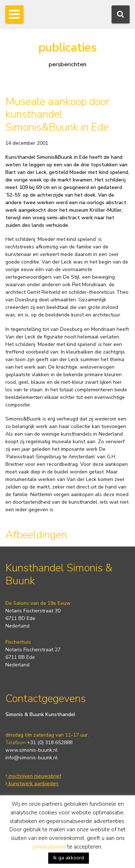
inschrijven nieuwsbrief (33, 776)
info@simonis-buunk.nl (31, 758)
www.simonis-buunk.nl (31, 750)
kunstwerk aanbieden (32, 784)
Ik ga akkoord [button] (69, 858)
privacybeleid (49, 847)
